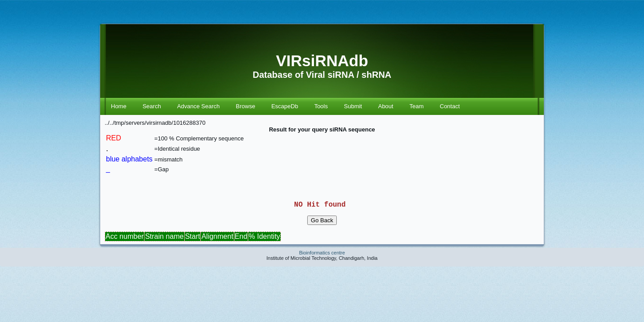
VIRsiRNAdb (322, 61)
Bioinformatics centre (322, 260)
